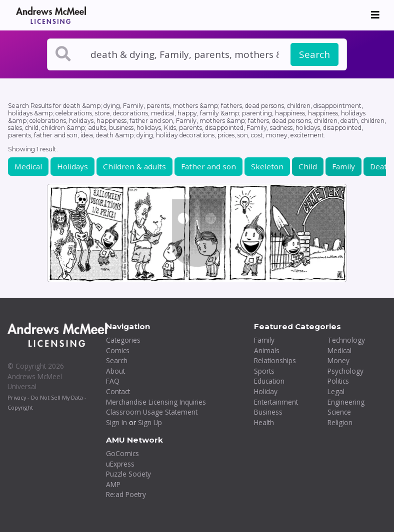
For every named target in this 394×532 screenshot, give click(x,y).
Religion (340, 422)
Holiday (266, 391)
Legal (336, 391)
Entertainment (276, 402)
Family (343, 166)
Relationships (275, 360)
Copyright (20, 407)
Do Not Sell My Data (57, 397)
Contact (118, 391)
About (115, 371)
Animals (267, 350)
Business (268, 412)
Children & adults (134, 166)
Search (314, 54)
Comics (118, 350)
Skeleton (267, 166)
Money (338, 360)
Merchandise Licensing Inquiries (156, 402)
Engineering (346, 402)
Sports (264, 371)
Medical (28, 166)
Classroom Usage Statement (152, 412)
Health (264, 422)
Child (308, 166)
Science (339, 412)
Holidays (72, 166)
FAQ (113, 381)
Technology (346, 340)
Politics (338, 381)
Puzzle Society (128, 474)
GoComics (122, 453)
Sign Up (150, 422)
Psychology (345, 371)
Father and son (208, 166)
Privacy (17, 397)
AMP (113, 484)
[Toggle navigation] (375, 15)
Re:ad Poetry (126, 494)
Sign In (116, 422)
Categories (123, 340)
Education (269, 381)
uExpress (120, 464)
